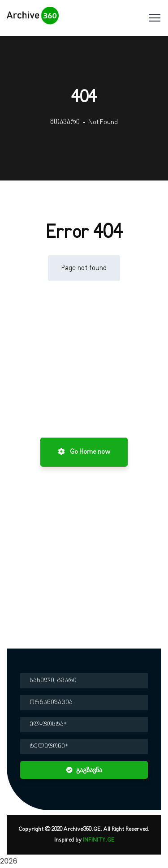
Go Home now (84, 452)
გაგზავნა (84, 770)
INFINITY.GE (99, 840)
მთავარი (65, 122)
